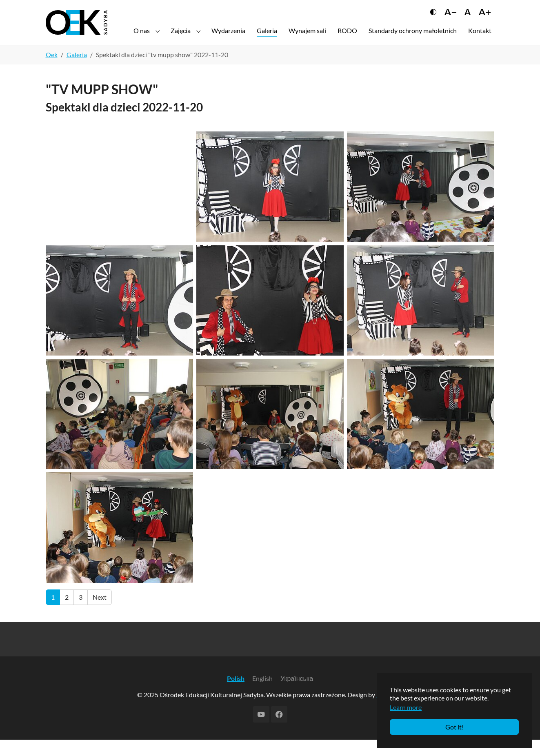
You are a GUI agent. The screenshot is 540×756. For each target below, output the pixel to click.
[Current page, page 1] (53, 614)
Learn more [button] (406, 707)
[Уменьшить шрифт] (450, 19)
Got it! (454, 727)
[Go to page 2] (67, 614)
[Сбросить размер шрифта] (468, 19)
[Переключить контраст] (433, 19)
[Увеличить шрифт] (484, 19)
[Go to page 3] (81, 614)
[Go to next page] (100, 614)
